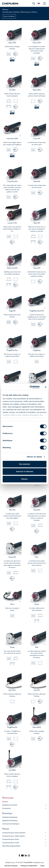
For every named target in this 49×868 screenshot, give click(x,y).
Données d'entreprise (11, 866)
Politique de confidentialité (29, 866)
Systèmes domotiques (10, 817)
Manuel (6, 829)
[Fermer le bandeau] (46, 387)
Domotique (7, 813)
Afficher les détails (34, 457)
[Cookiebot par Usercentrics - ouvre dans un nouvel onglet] (30, 387)
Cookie (42, 866)
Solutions (17, 12)
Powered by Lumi (39, 863)
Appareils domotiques (10, 821)
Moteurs (5, 802)
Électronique (26, 12)
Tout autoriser (25, 464)
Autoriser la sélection (24, 471)
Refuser (25, 479)
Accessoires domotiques (11, 824)
